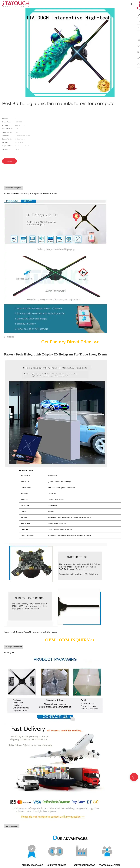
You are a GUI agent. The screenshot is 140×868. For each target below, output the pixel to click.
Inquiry (9, 161)
